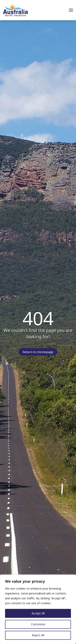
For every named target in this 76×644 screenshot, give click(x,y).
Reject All (38, 635)
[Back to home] (15, 10)
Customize (38, 624)
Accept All (38, 613)
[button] (71, 10)
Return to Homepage (38, 352)
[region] (38, 609)
